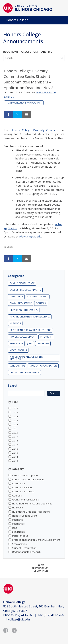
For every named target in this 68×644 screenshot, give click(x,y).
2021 (15, 428)
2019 (15, 437)
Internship (46, 337)
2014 (15, 457)
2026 (15, 408)
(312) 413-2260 (23, 615)
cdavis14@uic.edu (30, 236)
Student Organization (43, 366)
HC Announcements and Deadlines (24, 103)
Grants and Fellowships (24, 310)
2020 (15, 433)
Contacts (41, 571)
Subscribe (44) (41, 568)
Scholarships (17, 366)
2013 (15, 461)
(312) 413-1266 (54, 615)
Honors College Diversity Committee (36, 130)
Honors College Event (23, 337)
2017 (15, 445)
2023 (15, 420)
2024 (15, 416)
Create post (30, 52)
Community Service (21, 303)
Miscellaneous (18, 350)
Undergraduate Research (24, 372)
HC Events (15, 323)
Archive (47, 52)
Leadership (43, 343)
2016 (15, 449)
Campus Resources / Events (25, 290)
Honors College (17, 20)
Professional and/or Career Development (26, 358)
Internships (16, 343)
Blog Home (11, 52)
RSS (41, 565)
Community (16, 297)
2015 (15, 453)
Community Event (38, 297)
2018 (15, 441)
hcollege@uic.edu (18, 619)
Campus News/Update (22, 283)
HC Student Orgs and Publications (30, 330)
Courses (41, 303)
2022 (15, 424)
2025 (15, 412)
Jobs (30, 343)
